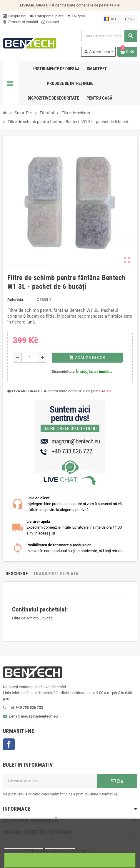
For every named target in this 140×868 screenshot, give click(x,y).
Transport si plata (47, 16)
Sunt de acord (70, 861)
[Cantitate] (30, 358)
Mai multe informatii (24, 846)
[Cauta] (109, 36)
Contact (50, 22)
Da (117, 781)
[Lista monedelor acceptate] (130, 19)
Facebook (9, 744)
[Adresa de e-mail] (50, 781)
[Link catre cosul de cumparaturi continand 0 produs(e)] (127, 52)
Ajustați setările (60, 846)
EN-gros (76, 16)
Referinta (15, 300)
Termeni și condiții (20, 22)
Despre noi (15, 16)
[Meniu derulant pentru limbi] (111, 19)
